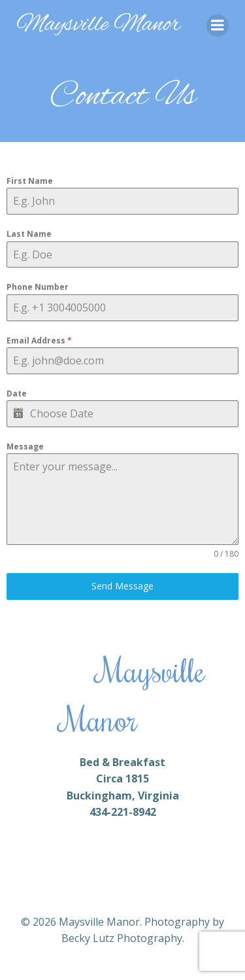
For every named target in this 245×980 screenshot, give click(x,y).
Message (25, 446)
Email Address (39, 341)
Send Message (122, 586)
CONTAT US (162, 728)
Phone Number (38, 287)
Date (17, 394)
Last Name (29, 234)
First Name (30, 181)
